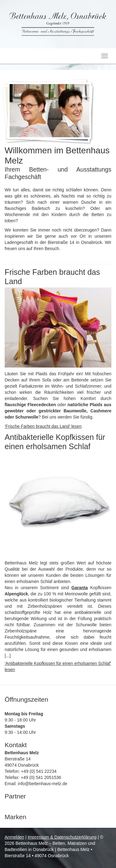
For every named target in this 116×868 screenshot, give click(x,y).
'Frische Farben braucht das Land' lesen (43, 426)
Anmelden (14, 837)
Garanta (80, 588)
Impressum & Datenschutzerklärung (62, 837)
